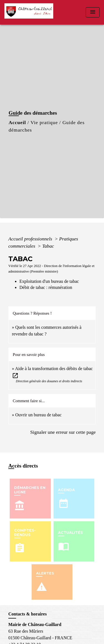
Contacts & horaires (27, 614)
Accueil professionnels (31, 239)
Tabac (48, 246)
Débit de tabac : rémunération (46, 287)
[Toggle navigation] (93, 12)
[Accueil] (31, 12)
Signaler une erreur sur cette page (63, 432)
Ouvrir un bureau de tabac (38, 415)
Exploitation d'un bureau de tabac (49, 281)
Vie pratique (44, 122)
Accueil (17, 122)
